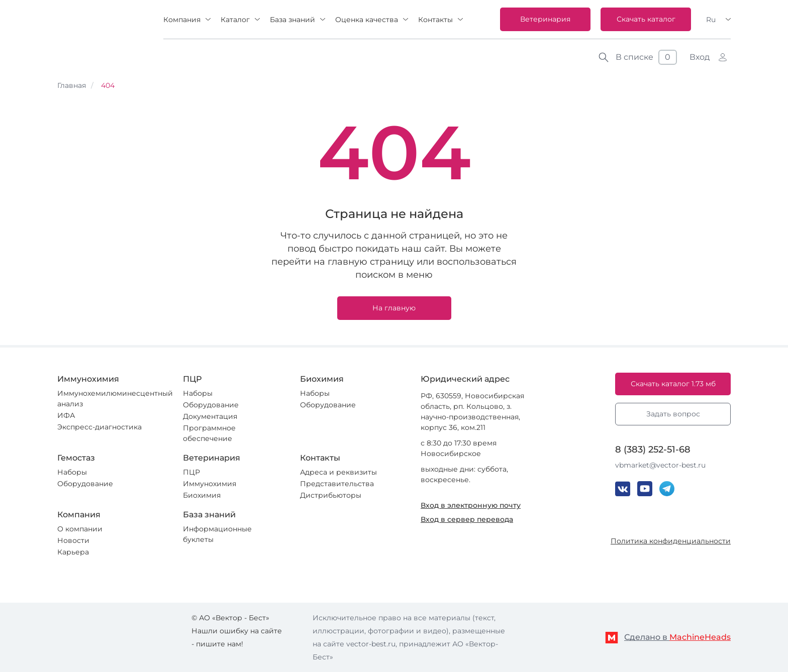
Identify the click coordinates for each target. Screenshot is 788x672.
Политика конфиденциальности (671, 541)
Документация (210, 416)
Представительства (337, 484)
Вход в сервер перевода (467, 519)
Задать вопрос (673, 414)
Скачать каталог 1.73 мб (673, 384)
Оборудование (211, 405)
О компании (80, 529)
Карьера (73, 552)
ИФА (66, 415)
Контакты (435, 20)
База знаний (292, 20)
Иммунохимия (210, 484)
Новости (73, 540)
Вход (700, 57)
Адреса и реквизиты (338, 472)
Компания (182, 20)
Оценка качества (367, 20)
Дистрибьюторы (331, 495)
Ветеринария (545, 19)
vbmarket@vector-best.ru (660, 465)
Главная (72, 85)
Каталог (235, 20)
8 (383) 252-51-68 (653, 450)
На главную (394, 308)
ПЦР (191, 472)
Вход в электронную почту (471, 505)
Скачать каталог (646, 19)
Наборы (198, 393)
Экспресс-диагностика (100, 427)
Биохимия (202, 495)
